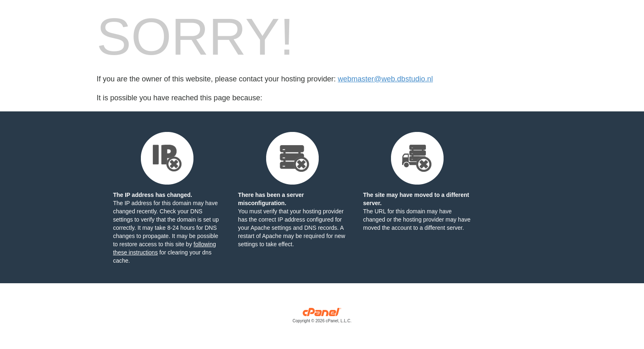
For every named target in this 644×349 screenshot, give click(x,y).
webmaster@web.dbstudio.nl (385, 79)
